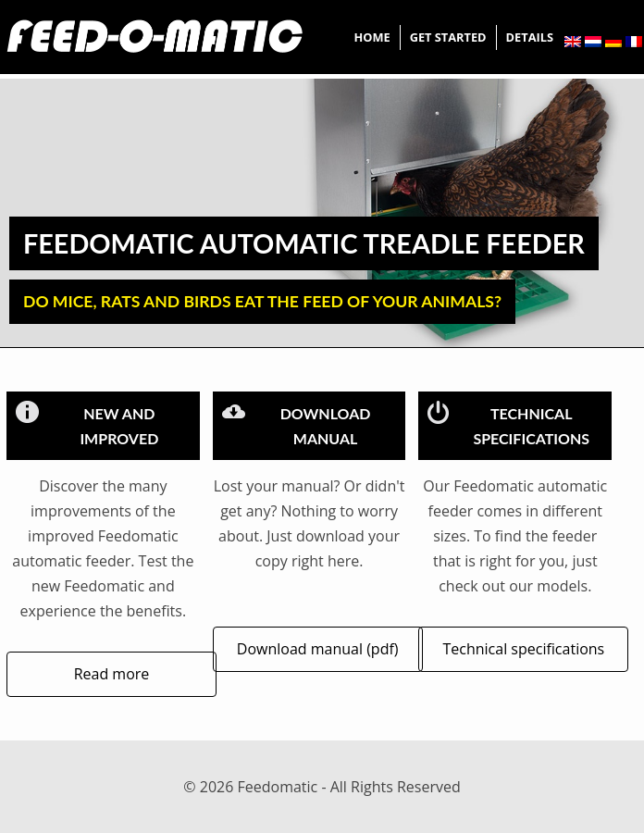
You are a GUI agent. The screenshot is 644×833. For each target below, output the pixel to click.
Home (372, 37)
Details (530, 37)
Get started (448, 37)
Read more (112, 674)
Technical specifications (523, 649)
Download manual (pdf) (318, 649)
